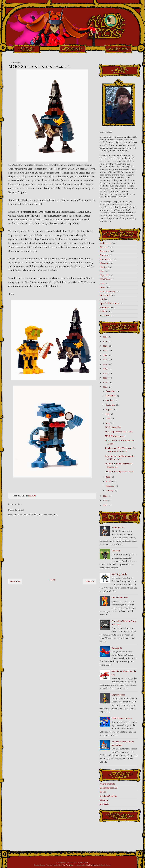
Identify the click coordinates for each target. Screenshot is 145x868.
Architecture (106, 243)
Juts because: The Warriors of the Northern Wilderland (120, 450)
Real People (105, 295)
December (111, 391)
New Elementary (108, 291)
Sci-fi (103, 299)
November (111, 396)
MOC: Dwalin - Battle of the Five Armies (120, 442)
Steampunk (106, 307)
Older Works (118, 49)
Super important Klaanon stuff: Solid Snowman (120, 458)
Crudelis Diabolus (92, 865)
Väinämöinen (118, 527)
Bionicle (104, 247)
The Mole (116, 551)
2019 (105, 369)
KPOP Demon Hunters (122, 718)
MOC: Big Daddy (119, 574)
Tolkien (104, 311)
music (103, 287)
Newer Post (15, 581)
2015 (105, 387)
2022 (105, 355)
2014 (105, 496)
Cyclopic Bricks (82, 863)
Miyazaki (104, 275)
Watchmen (105, 315)
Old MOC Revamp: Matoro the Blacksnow (119, 465)
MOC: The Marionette (115, 436)
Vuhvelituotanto (108, 784)
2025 (105, 341)
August (109, 409)
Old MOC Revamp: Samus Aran (119, 471)
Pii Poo (103, 792)
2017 (105, 378)
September (111, 405)
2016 (105, 382)
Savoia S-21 (117, 648)
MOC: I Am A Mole (113, 427)
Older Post (90, 581)
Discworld (105, 251)
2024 (105, 346)
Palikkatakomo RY (108, 788)
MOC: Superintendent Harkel (39, 67)
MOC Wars (105, 279)
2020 (105, 364)
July (108, 414)
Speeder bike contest (110, 303)
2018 (105, 373)
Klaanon (104, 263)
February (110, 486)
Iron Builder (106, 259)
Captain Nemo (118, 695)
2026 (105, 337)
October (110, 400)
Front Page (73, 49)
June (108, 419)
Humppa (104, 255)
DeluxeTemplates (67, 865)
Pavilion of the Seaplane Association (123, 743)
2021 (105, 360)
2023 (105, 350)
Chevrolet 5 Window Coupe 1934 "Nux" (124, 623)
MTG (102, 283)
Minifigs (104, 267)
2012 (105, 505)
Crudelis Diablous (108, 796)
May (108, 423)
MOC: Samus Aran (120, 598)
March (109, 481)
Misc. (102, 271)
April (108, 477)
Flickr (27, 49)
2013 (105, 500)
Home (53, 580)
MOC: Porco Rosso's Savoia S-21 (124, 673)
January (110, 490)
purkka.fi (104, 804)
